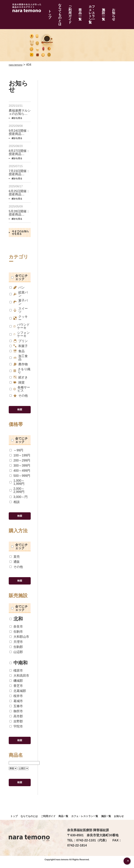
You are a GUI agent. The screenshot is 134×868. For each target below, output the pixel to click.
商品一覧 (78, 8)
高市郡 (16, 715)
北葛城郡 (18, 689)
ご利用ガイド (68, 8)
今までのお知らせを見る (20, 226)
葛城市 (16, 700)
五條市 (16, 705)
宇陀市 (16, 725)
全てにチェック (19, 273)
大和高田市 (19, 674)
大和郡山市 (19, 635)
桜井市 (16, 694)
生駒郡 (16, 645)
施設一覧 (106, 8)
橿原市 (16, 669)
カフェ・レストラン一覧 (92, 8)
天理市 (16, 640)
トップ (46, 8)
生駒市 (16, 630)
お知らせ (114, 8)
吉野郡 (16, 720)
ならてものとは (57, 8)
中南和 (18, 662)
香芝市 (16, 684)
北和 (16, 618)
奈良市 (16, 625)
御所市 (16, 710)
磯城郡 (16, 679)
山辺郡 (16, 650)
